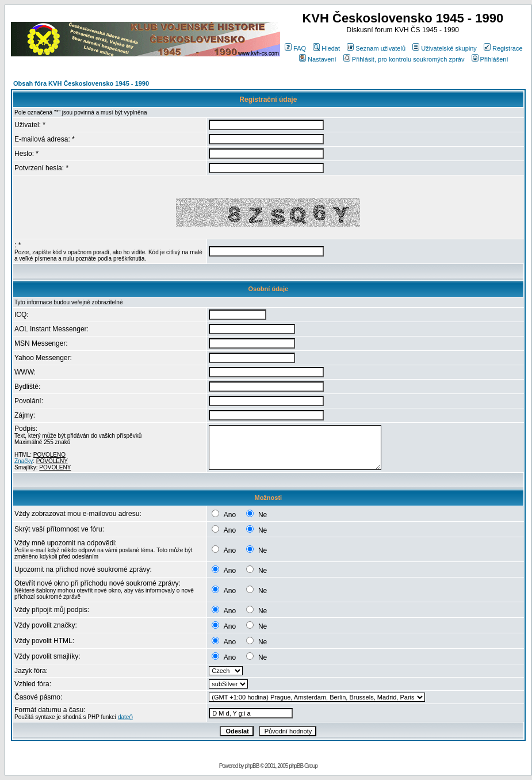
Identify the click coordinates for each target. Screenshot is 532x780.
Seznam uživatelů (376, 48)
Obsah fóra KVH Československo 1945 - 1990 (81, 83)
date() (125, 717)
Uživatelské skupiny (445, 48)
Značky (24, 461)
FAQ (295, 48)
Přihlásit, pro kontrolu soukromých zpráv (404, 59)
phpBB (252, 766)
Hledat (326, 48)
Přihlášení (490, 59)
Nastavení (318, 59)
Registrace (503, 48)
